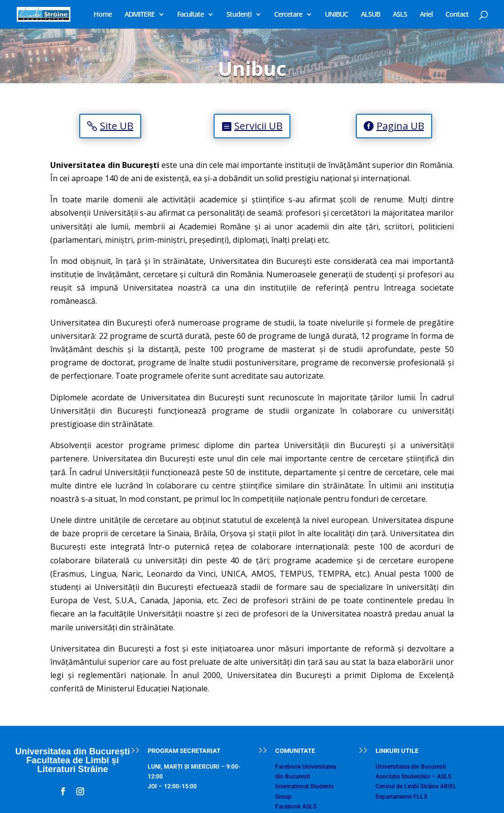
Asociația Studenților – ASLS (413, 777)
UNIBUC (336, 15)
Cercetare (288, 15)
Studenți (239, 15)
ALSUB (370, 15)
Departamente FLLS (401, 797)
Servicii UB (258, 126)
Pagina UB (400, 126)
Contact (457, 15)
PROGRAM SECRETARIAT (184, 751)
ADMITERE (140, 15)
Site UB (117, 126)
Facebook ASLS (296, 807)
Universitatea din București (411, 767)
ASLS (400, 15)
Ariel (426, 15)
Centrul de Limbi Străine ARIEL (416, 786)
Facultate (190, 15)
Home (103, 15)
